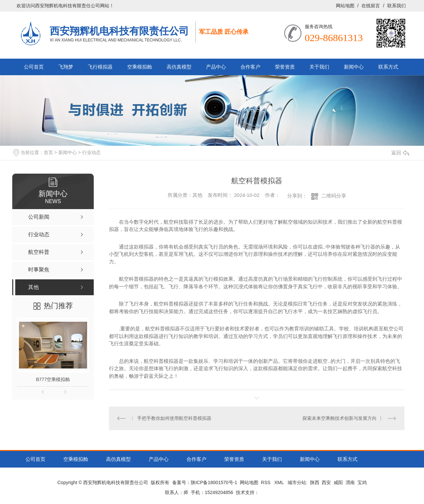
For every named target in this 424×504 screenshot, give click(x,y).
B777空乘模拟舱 (53, 379)
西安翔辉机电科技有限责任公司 (119, 31)
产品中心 (216, 67)
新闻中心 (354, 67)
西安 (326, 482)
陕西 (315, 482)
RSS (266, 482)
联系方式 (388, 67)
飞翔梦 (66, 67)
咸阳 (338, 482)
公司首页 (34, 67)
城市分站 (297, 482)
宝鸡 (362, 482)
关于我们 (319, 67)
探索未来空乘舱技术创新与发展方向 (340, 418)
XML (280, 482)
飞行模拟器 (100, 67)
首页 (48, 152)
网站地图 (345, 6)
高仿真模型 (179, 67)
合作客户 (250, 67)
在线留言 (371, 6)
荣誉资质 (285, 67)
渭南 (350, 482)
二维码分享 (334, 196)
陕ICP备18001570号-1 (214, 482)
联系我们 (397, 6)
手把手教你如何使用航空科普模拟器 (174, 418)
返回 (400, 153)
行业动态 (91, 152)
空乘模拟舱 (140, 67)
